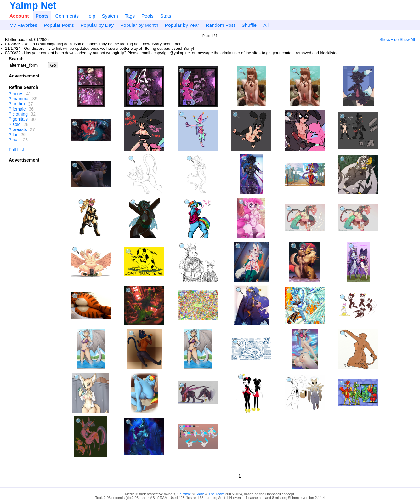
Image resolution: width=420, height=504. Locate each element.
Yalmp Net (33, 6)
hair (16, 140)
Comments (67, 16)
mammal (21, 99)
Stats (166, 16)
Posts (42, 16)
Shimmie (184, 494)
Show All (407, 40)
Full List (16, 150)
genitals (20, 119)
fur (15, 135)
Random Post (220, 25)
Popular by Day (97, 25)
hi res (18, 94)
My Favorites (23, 25)
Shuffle (249, 25)
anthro (19, 104)
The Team (216, 494)
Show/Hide (389, 40)
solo (17, 124)
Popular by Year (182, 25)
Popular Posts (59, 25)
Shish (200, 494)
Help (90, 16)
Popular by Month (139, 25)
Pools (148, 16)
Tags (130, 16)
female (19, 109)
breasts (20, 129)
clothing (20, 114)
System (110, 16)
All (266, 25)
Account (19, 16)
